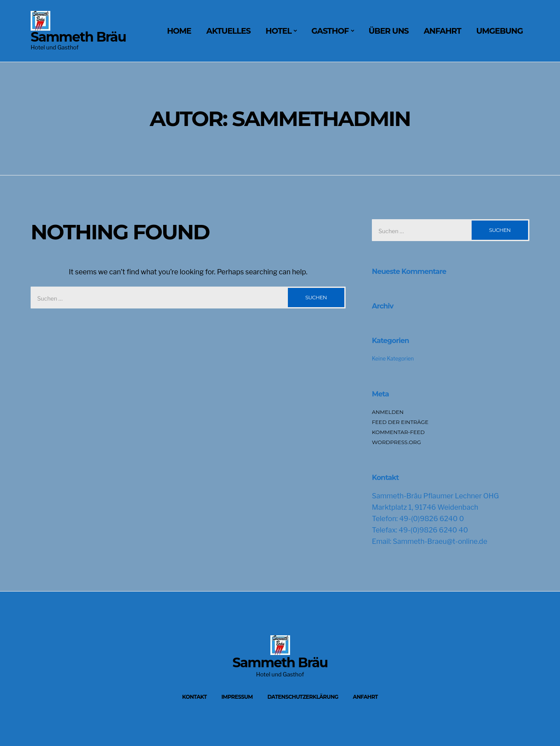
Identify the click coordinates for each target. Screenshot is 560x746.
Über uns (389, 31)
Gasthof (330, 31)
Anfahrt (442, 31)
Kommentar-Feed (398, 432)
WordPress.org (396, 442)
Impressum (237, 697)
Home (179, 31)
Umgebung (499, 31)
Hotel (278, 31)
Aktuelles (229, 31)
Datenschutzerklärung (303, 697)
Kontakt (194, 697)
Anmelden (388, 412)
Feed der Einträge (400, 422)
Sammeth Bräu (78, 37)
